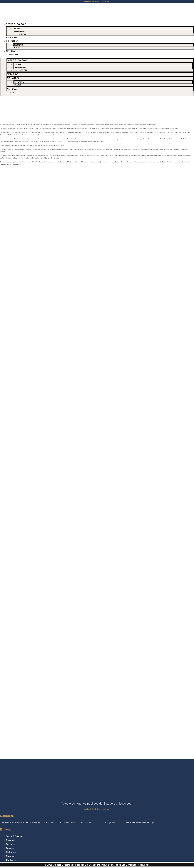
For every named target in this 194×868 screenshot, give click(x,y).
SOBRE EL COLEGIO (16, 24)
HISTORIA (17, 28)
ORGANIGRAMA (19, 31)
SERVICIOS (12, 38)
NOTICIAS (11, 51)
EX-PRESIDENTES (19, 34)
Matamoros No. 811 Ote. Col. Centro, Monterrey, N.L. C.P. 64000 (28, 822)
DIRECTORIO (18, 45)
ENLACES (16, 48)
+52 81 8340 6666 (68, 822)
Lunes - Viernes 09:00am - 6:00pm (140, 822)
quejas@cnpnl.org (111, 822)
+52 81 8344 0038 (89, 822)
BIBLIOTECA (12, 41)
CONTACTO (12, 55)
